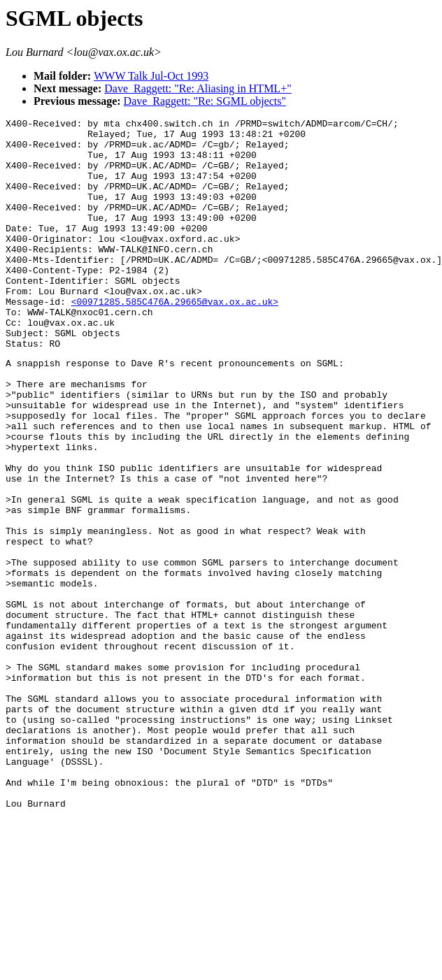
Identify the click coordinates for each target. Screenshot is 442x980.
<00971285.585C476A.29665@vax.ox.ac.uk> (175, 339)
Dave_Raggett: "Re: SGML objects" (205, 101)
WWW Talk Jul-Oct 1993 (151, 76)
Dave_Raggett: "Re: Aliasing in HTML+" (198, 88)
